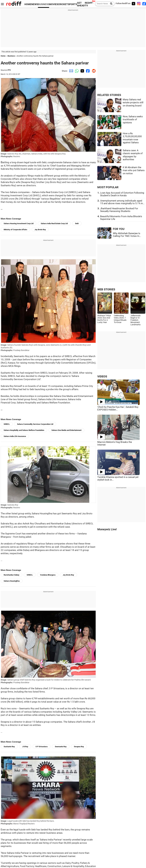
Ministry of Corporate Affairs (15, 230)
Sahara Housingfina (12, 581)
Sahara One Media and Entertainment (66, 430)
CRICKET (63, 4)
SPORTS (72, 4)
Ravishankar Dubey (11, 575)
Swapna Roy (79, 747)
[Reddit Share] (93, 71)
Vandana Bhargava (48, 575)
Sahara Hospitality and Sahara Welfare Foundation (24, 430)
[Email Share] (71, 71)
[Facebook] (144, 4)
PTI (9, 70)
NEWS (35, 4)
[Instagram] (139, 4)
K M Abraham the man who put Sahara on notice (134, 170)
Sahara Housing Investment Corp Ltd (19, 223)
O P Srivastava (42, 747)
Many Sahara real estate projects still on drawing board (133, 103)
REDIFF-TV (89, 4)
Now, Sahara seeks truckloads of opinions (133, 120)
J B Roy (25, 747)
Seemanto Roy (61, 747)
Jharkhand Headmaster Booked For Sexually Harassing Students (119, 210)
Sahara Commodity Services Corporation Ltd (35, 424)
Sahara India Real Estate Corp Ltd (54, 223)
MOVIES (54, 4)
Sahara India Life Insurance (15, 436)
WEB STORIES (106, 289)
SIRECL (7, 424)
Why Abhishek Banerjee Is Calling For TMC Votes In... (127, 235)
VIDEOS (102, 376)
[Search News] (110, 4)
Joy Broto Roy (40, 230)
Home (3, 56)
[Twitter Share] (82, 71)
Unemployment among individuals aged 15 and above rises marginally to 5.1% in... (122, 202)
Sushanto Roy (9, 747)
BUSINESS (44, 4)
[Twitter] (133, 4)
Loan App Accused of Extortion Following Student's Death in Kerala (122, 194)
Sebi (77, 223)
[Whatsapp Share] (76, 71)
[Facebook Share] (87, 71)
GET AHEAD (81, 4)
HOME (28, 4)
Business (11, 56)
